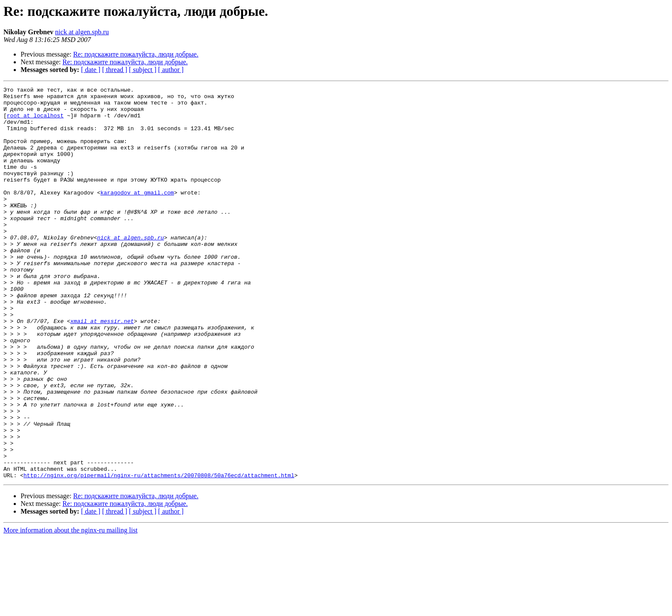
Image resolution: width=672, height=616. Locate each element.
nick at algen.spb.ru (82, 32)
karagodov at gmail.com (137, 214)
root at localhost (35, 122)
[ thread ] (115, 70)
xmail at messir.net (102, 368)
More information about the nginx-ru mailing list (70, 609)
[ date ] (91, 70)
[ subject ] (143, 70)
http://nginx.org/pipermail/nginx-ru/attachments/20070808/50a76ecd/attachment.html (159, 553)
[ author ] (171, 70)
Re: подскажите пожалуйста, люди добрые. (136, 54)
